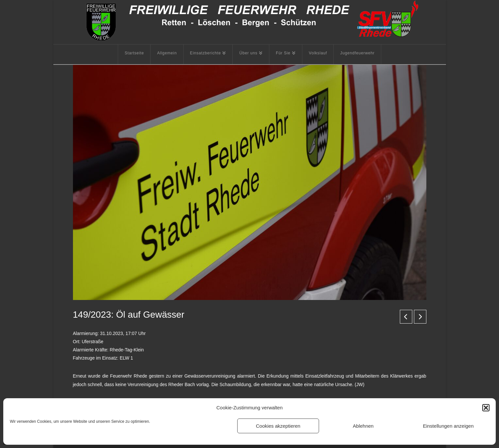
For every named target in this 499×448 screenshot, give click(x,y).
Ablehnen (363, 426)
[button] (486, 408)
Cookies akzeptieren (278, 426)
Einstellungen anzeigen (448, 426)
